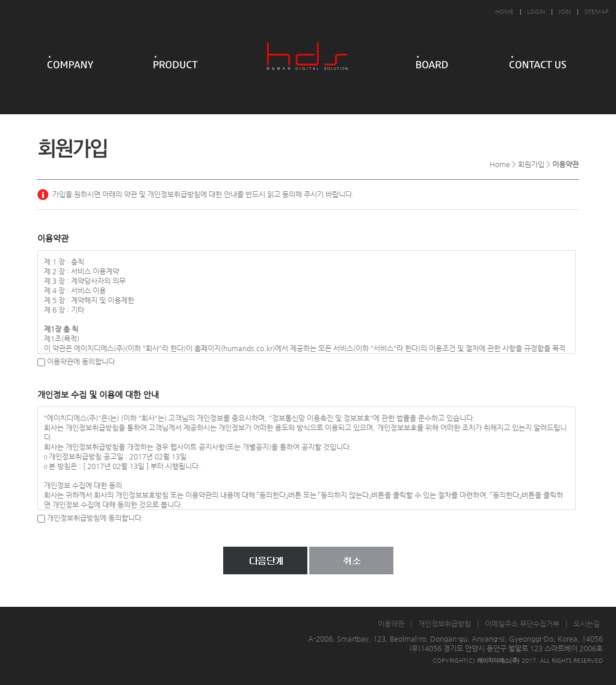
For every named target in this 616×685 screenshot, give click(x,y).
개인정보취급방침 (445, 624)
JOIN (565, 12)
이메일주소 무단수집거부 (522, 624)
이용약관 (391, 624)
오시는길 (587, 624)
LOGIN (536, 12)
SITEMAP (596, 12)
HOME (504, 12)
